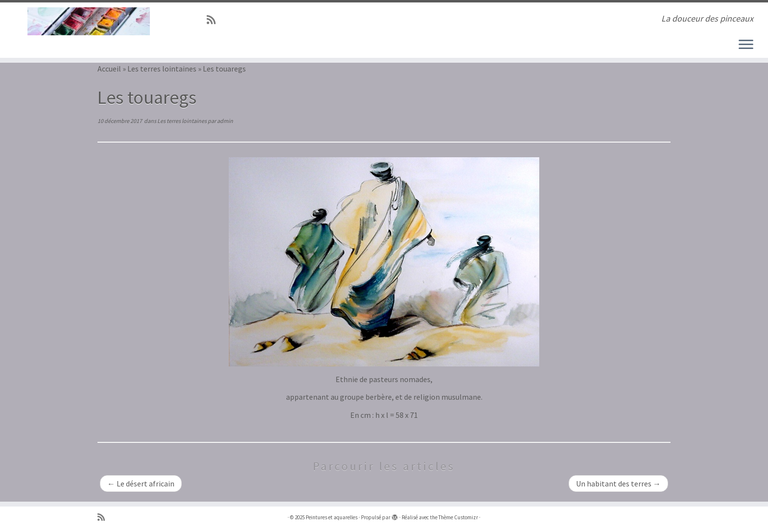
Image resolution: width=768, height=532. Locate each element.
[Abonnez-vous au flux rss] (214, 20)
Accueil (109, 69)
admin (225, 121)
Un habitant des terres (618, 484)
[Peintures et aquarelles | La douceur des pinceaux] (89, 21)
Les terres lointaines (162, 69)
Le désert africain (141, 484)
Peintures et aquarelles (332, 517)
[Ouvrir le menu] (746, 45)
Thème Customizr (458, 517)
